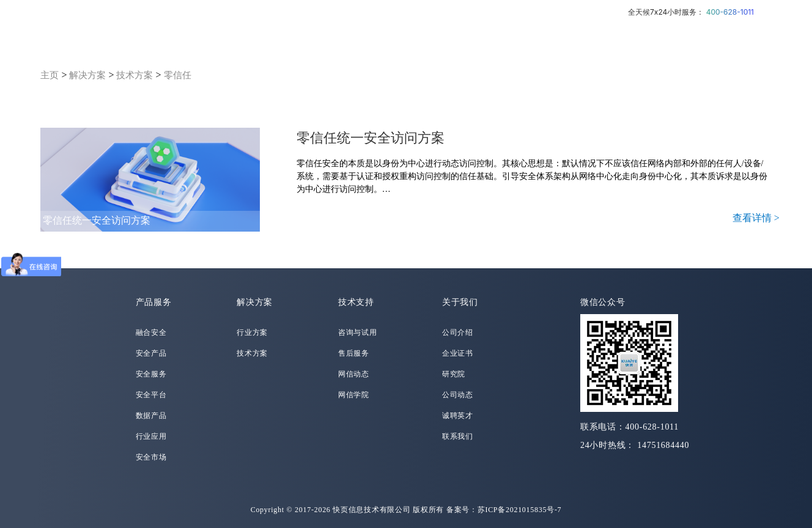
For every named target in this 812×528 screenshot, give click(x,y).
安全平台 (151, 395)
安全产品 (151, 353)
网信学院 (354, 395)
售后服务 (354, 353)
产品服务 (154, 302)
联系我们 (458, 436)
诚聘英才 (458, 416)
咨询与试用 (358, 332)
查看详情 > (756, 218)
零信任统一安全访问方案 (97, 221)
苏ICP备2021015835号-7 (520, 510)
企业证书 (458, 353)
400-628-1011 (730, 12)
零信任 (178, 75)
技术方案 (135, 75)
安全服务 (151, 374)
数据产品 (151, 416)
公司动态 (458, 395)
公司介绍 (458, 332)
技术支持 (356, 302)
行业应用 (151, 436)
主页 (50, 75)
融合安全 (151, 332)
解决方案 (87, 75)
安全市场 (151, 457)
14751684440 (663, 445)
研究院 (454, 374)
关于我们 (460, 302)
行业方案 (252, 332)
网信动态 (354, 374)
